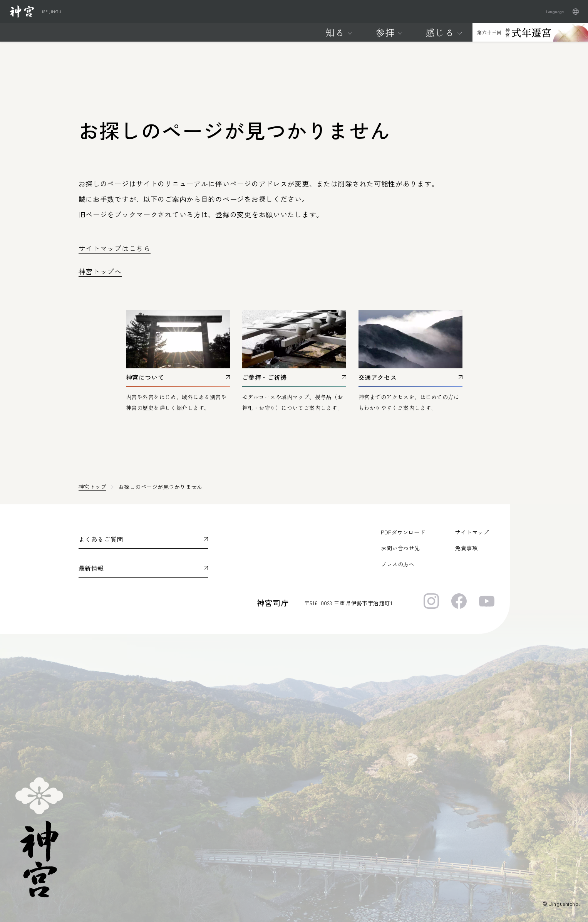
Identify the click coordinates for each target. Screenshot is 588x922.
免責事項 (466, 548)
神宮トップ (93, 487)
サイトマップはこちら (115, 248)
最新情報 (91, 568)
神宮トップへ (100, 271)
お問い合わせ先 (400, 548)
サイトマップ (472, 532)
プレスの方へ (398, 564)
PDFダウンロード (403, 532)
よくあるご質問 (101, 539)
